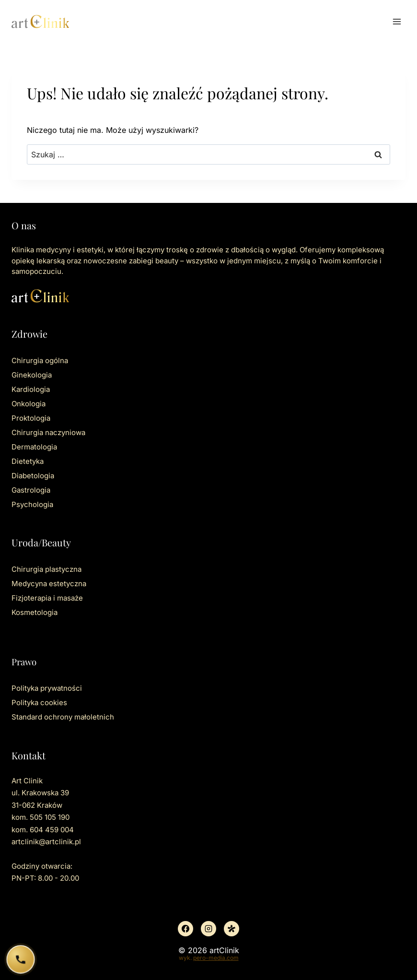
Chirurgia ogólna (40, 360)
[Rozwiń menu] (397, 21)
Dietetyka (28, 461)
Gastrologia (31, 490)
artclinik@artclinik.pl (46, 842)
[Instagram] (208, 929)
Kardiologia (31, 389)
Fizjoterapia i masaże (47, 598)
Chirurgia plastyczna (46, 569)
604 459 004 (52, 830)
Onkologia (29, 404)
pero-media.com (216, 958)
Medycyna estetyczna (49, 584)
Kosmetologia (35, 612)
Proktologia (31, 418)
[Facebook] (185, 929)
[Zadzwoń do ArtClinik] (21, 960)
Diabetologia (33, 476)
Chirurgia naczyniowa (48, 432)
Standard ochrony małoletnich (63, 717)
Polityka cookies (39, 703)
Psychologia (32, 504)
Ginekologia (32, 375)
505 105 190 (50, 817)
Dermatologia (34, 447)
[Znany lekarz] (232, 929)
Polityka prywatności (47, 688)
